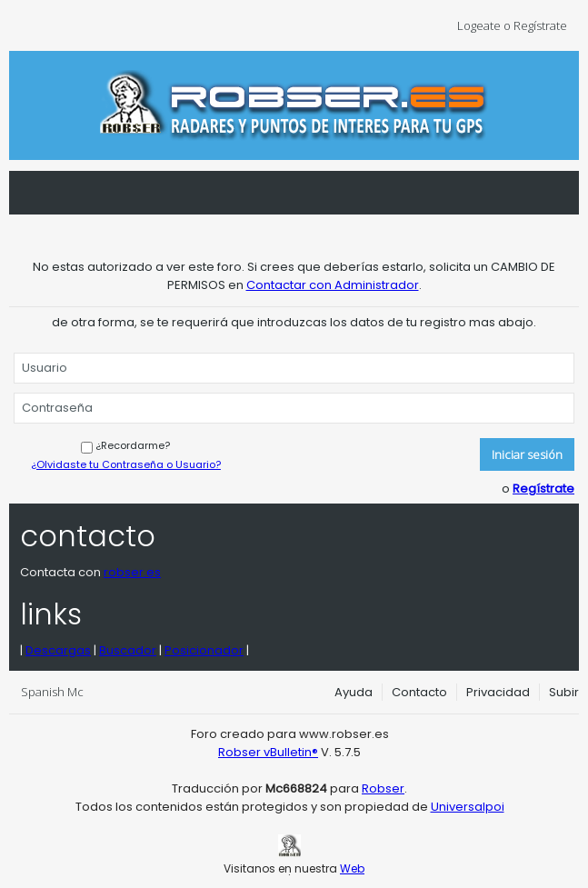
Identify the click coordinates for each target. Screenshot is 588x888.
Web (352, 868)
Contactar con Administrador (333, 285)
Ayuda (354, 692)
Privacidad (498, 692)
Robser (383, 788)
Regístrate (543, 489)
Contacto (419, 692)
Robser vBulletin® (268, 752)
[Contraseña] (294, 408)
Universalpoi (468, 807)
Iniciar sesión (527, 454)
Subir (564, 692)
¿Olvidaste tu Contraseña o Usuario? (126, 464)
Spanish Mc (58, 692)
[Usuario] (294, 368)
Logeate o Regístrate (518, 25)
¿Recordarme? (125, 445)
